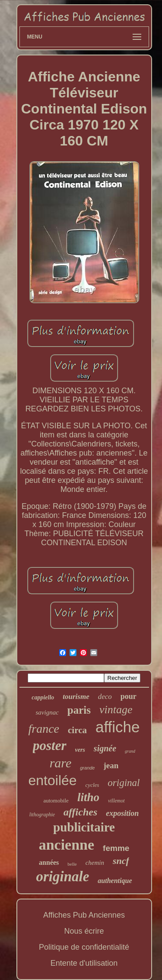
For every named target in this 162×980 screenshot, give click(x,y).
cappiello (43, 697)
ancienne (67, 845)
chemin (95, 863)
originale (63, 877)
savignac (47, 712)
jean (111, 765)
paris (79, 710)
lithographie (42, 815)
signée (105, 748)
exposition (122, 813)
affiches (80, 812)
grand (130, 751)
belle (72, 864)
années (49, 862)
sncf (121, 861)
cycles (92, 785)
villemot (116, 801)
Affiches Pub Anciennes (84, 915)
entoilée (53, 780)
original (124, 783)
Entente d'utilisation (84, 963)
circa (77, 730)
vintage (116, 710)
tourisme (76, 697)
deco (105, 697)
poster (50, 746)
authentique (115, 881)
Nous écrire (84, 931)
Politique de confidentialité (84, 947)
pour (129, 696)
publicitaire (84, 827)
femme (116, 848)
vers (80, 750)
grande (87, 768)
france (44, 729)
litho (88, 797)
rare (61, 763)
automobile (56, 800)
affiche (118, 727)
